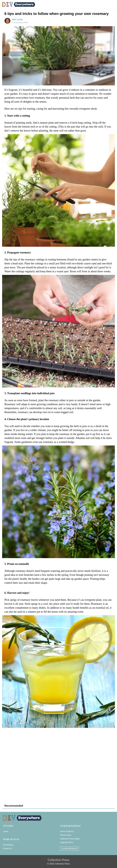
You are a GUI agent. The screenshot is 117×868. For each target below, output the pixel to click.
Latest (6, 831)
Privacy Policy (66, 835)
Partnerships (8, 845)
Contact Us (8, 849)
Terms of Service (67, 831)
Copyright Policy (67, 842)
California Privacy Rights (70, 839)
